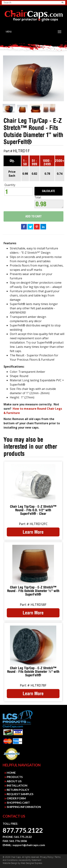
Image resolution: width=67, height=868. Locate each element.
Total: (49, 202)
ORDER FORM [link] (15, 798)
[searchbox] (16, 2)
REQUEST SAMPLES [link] (19, 794)
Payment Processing (12, 761)
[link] (33, 16)
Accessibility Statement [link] (30, 860)
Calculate (49, 191)
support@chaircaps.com (29, 845)
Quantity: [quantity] (19, 190)
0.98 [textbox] (49, 204)
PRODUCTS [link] (14, 777)
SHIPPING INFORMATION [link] (23, 807)
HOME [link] (10, 773)
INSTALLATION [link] (16, 785)
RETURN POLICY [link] (17, 790)
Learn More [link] (33, 532)
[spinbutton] (19, 191)
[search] (18, 2)
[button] (63, 2)
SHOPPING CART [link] (17, 802)
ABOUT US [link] (13, 781)
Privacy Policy (47, 857)
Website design (10, 863)
